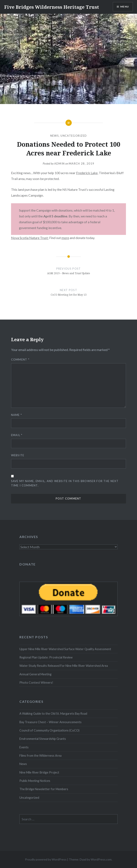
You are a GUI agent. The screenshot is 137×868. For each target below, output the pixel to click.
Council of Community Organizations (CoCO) (49, 730)
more (65, 238)
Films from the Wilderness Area (40, 756)
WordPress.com (101, 859)
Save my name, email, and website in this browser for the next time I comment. (65, 483)
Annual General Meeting (35, 674)
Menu (125, 7)
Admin (60, 164)
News (55, 136)
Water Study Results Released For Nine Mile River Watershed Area (64, 666)
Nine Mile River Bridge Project (39, 772)
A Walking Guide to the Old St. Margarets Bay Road (53, 714)
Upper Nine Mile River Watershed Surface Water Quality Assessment (65, 649)
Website (18, 455)
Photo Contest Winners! (36, 683)
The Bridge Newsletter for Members (44, 789)
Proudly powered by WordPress (46, 859)
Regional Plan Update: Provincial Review (46, 657)
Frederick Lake (87, 173)
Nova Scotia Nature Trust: (30, 238)
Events (24, 747)
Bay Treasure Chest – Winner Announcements (50, 722)
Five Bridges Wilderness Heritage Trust (52, 7)
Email (17, 435)
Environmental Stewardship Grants (43, 739)
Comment (20, 360)
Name (17, 415)
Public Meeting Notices (35, 781)
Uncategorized (74, 136)
